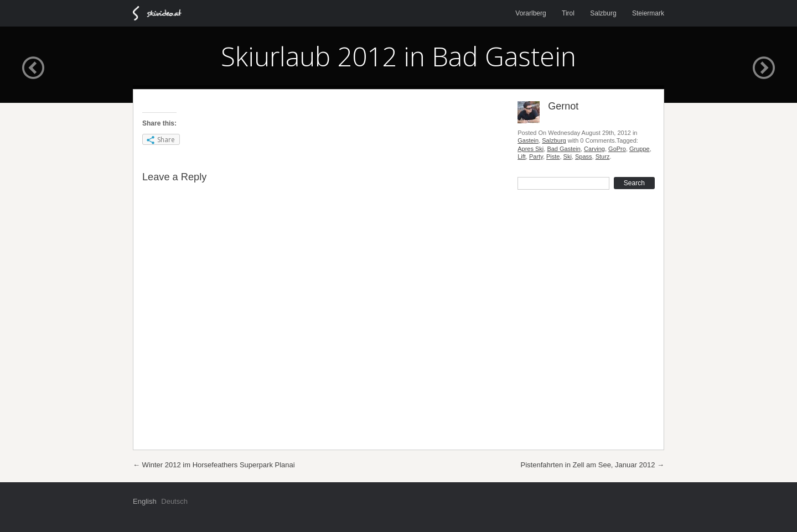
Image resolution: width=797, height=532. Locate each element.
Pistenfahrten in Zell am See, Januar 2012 (592, 465)
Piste (553, 157)
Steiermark (648, 13)
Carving (594, 149)
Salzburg (603, 13)
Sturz (603, 157)
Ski (568, 157)
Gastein (528, 140)
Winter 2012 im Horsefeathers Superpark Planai (214, 465)
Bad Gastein (564, 149)
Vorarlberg (531, 13)
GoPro (617, 149)
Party (536, 157)
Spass (584, 157)
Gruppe (640, 149)
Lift (522, 157)
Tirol (568, 13)
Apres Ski (531, 149)
